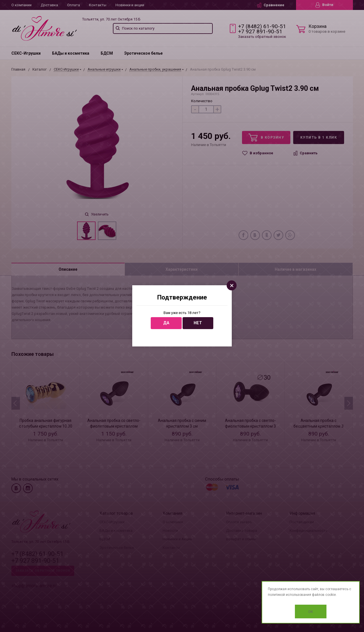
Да (166, 323)
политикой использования (289, 595)
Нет (198, 323)
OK (311, 612)
